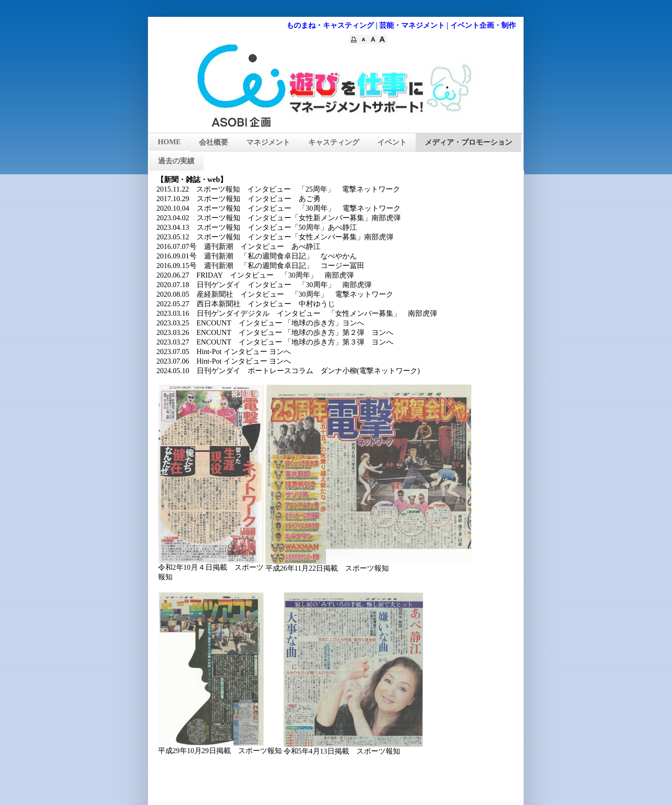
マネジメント (268, 142)
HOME (170, 142)
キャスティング (334, 142)
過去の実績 (176, 161)
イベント (392, 142)
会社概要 (214, 142)
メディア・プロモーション (468, 142)
